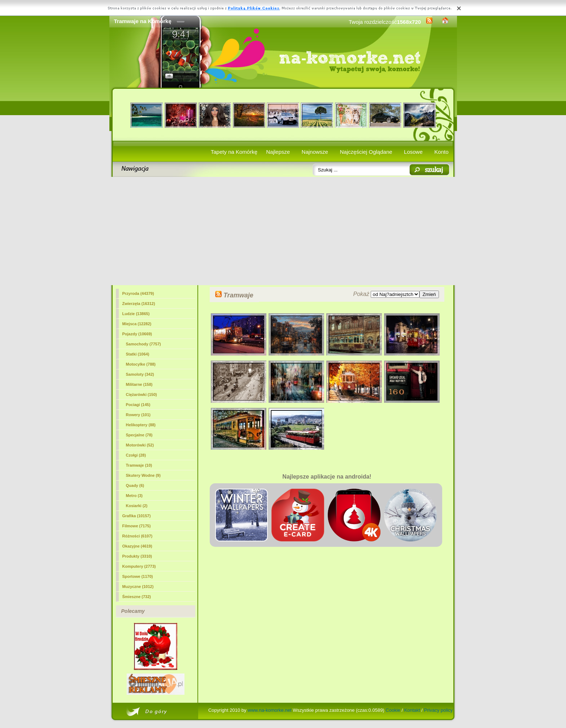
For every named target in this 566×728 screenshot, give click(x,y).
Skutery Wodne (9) (143, 475)
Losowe (413, 152)
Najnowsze (315, 152)
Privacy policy (438, 710)
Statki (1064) (138, 354)
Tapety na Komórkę (234, 152)
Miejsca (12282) (137, 324)
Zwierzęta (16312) (139, 304)
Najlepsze (278, 152)
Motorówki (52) (140, 445)
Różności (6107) (138, 536)
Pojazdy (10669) (137, 334)
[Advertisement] (283, 231)
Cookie (393, 710)
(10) (139, 465)
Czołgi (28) (136, 455)
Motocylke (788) (141, 364)
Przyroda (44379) (138, 293)
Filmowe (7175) (137, 526)
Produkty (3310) (137, 556)
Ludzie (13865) (136, 314)
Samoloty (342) (140, 374)
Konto (441, 152)
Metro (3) (134, 496)
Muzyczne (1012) (138, 587)
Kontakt (412, 710)
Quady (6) (135, 485)
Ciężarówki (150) (141, 394)
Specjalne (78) (139, 435)
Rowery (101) (138, 415)
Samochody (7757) (143, 344)
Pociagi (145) (138, 405)
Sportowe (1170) (138, 576)
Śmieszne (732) (137, 597)
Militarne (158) (139, 384)
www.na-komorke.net (269, 710)
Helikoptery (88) (141, 425)
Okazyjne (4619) (137, 546)
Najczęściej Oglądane (366, 152)
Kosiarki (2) (137, 506)
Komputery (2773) (139, 566)
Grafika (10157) (137, 516)
